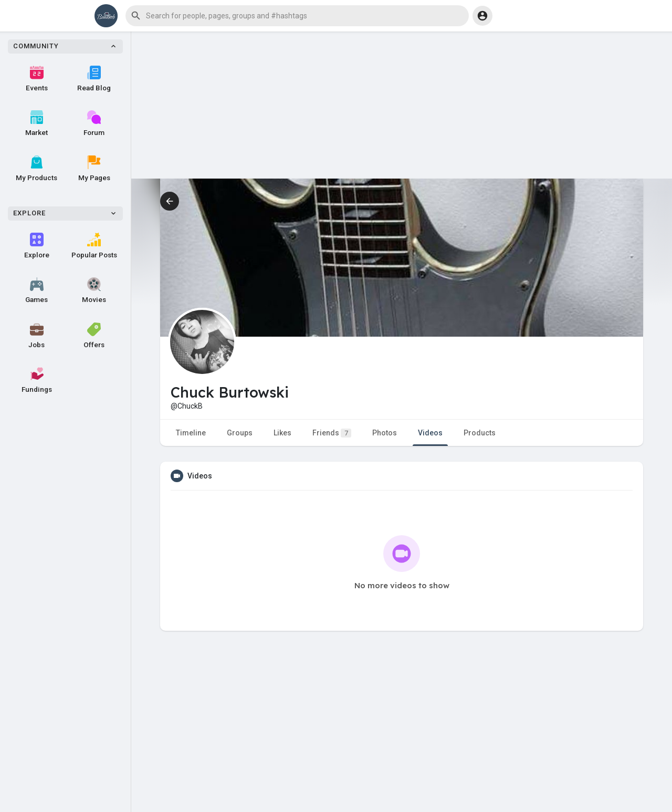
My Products (36, 169)
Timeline (191, 433)
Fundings (37, 380)
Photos (385, 433)
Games (36, 290)
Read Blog (94, 79)
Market (36, 123)
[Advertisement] (402, 105)
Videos (430, 433)
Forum (94, 123)
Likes (282, 433)
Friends (332, 433)
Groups (240, 433)
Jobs (36, 336)
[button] (297, 16)
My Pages (94, 169)
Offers (94, 336)
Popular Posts (94, 246)
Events (37, 79)
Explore (37, 246)
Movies (94, 290)
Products (480, 433)
